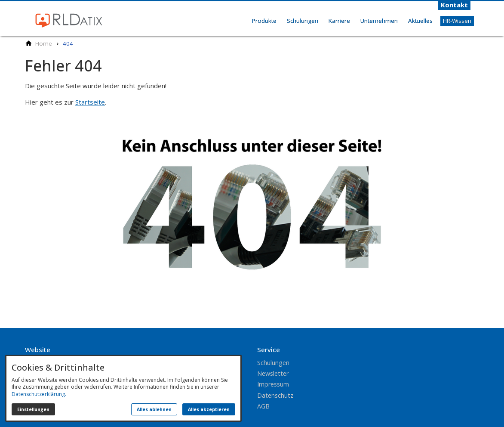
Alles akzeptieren (209, 409)
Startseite (90, 102)
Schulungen (303, 21)
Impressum (273, 384)
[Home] (44, 43)
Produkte (264, 21)
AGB (263, 406)
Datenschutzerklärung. (39, 394)
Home (237, 30)
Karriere (339, 21)
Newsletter (273, 373)
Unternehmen (379, 21)
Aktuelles (420, 21)
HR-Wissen (457, 21)
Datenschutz (275, 395)
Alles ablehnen (154, 409)
